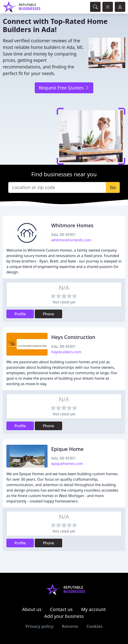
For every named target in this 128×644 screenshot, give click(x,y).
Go (113, 187)
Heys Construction (73, 337)
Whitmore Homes (72, 225)
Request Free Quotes (64, 88)
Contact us (61, 609)
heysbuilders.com (66, 352)
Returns (70, 626)
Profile (20, 314)
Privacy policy (39, 626)
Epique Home (67, 449)
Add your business (64, 616)
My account (93, 609)
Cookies (94, 626)
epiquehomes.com (67, 464)
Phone (49, 314)
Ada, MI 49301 (63, 235)
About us (32, 609)
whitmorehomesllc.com (71, 240)
